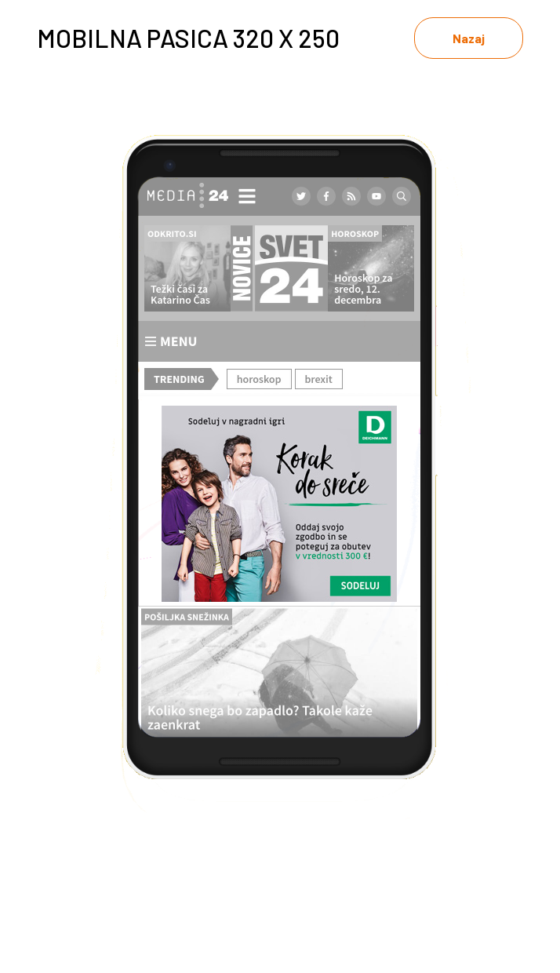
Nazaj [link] (469, 38)
